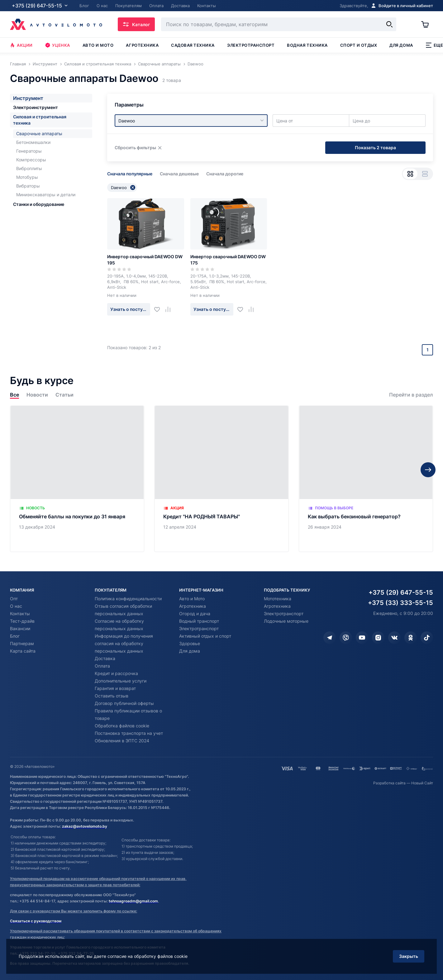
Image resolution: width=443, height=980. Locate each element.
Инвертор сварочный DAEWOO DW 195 (145, 260)
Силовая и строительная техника (40, 120)
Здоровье (190, 643)
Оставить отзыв (112, 696)
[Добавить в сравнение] (170, 309)
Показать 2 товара (375, 147)
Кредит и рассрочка (116, 673)
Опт (14, 599)
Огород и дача (195, 614)
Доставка (105, 658)
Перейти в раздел (411, 395)
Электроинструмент (36, 107)
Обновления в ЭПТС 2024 (122, 741)
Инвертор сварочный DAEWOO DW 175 (228, 260)
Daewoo (123, 188)
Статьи (64, 395)
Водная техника (307, 45)
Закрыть (409, 956)
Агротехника (142, 45)
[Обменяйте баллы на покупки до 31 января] (77, 479)
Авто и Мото (192, 599)
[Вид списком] (425, 174)
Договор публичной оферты (124, 703)
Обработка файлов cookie (122, 726)
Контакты (20, 614)
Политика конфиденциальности (128, 599)
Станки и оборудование (39, 204)
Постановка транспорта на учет (129, 733)
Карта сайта (23, 651)
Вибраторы (28, 186)
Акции (21, 45)
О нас (16, 606)
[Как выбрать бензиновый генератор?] (366, 479)
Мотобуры (27, 177)
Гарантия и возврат (115, 688)
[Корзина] (427, 24)
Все (14, 395)
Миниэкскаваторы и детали (46, 195)
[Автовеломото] (56, 24)
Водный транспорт (199, 621)
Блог (15, 636)
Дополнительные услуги (121, 681)
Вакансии (20, 628)
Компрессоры (31, 160)
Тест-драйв (22, 621)
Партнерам (22, 643)
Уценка (58, 45)
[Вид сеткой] (410, 174)
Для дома (401, 45)
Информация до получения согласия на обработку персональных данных (124, 643)
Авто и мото (98, 45)
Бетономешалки (33, 142)
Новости (37, 395)
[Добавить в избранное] (159, 309)
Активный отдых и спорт (205, 636)
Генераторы (29, 151)
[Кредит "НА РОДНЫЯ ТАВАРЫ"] (221, 479)
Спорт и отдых (359, 45)
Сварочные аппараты (39, 133)
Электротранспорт (251, 45)
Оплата (102, 666)
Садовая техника (193, 45)
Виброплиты (29, 168)
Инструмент (28, 98)
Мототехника (278, 599)
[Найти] (389, 24)
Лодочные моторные (286, 621)
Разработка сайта (389, 783)
